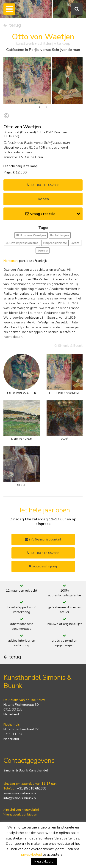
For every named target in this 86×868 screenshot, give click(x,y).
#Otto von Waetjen (31, 235)
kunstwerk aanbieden (20, 814)
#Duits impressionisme (22, 243)
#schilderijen (60, 235)
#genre (43, 250)
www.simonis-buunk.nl (20, 793)
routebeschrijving (43, 566)
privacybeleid (32, 855)
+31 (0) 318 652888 (43, 185)
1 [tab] (40, 107)
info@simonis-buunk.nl (20, 798)
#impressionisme (55, 243)
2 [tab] (47, 107)
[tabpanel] (43, 80)
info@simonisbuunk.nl (43, 539)
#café (75, 243)
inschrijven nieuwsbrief (21, 810)
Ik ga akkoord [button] (44, 861)
